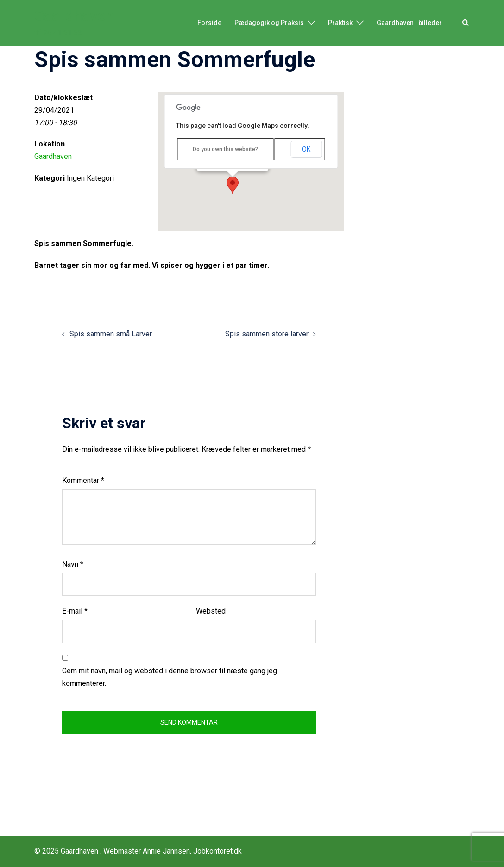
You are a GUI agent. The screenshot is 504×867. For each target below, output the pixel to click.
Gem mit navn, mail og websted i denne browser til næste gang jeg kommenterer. (170, 677)
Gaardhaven (74, 16)
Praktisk (340, 23)
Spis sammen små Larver (111, 334)
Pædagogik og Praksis (269, 23)
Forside (209, 23)
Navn (73, 564)
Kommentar (83, 480)
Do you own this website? (225, 149)
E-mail (75, 611)
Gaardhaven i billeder (409, 23)
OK (306, 149)
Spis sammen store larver (267, 334)
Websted (211, 611)
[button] (466, 23)
